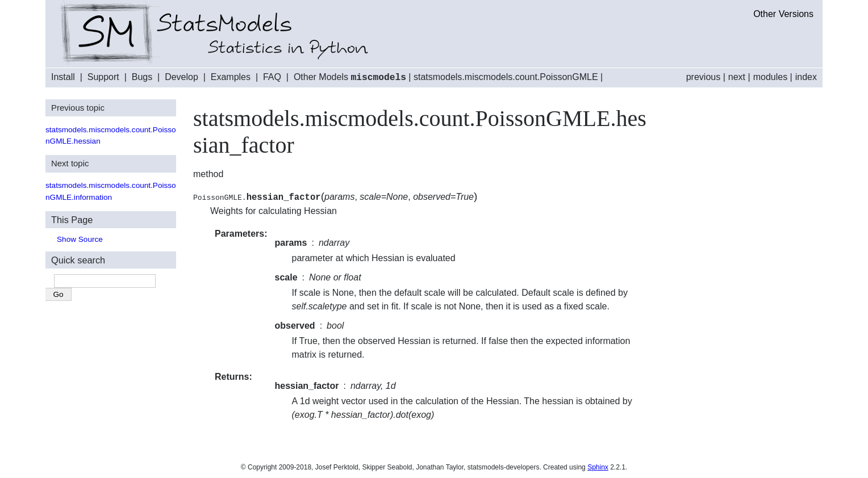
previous (703, 77)
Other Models (350, 77)
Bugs (142, 77)
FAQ (272, 77)
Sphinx (598, 467)
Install (63, 77)
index (806, 77)
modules (770, 77)
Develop (181, 77)
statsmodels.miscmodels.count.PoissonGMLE (506, 77)
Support (103, 77)
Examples (231, 77)
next (737, 77)
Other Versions (783, 14)
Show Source (80, 239)
